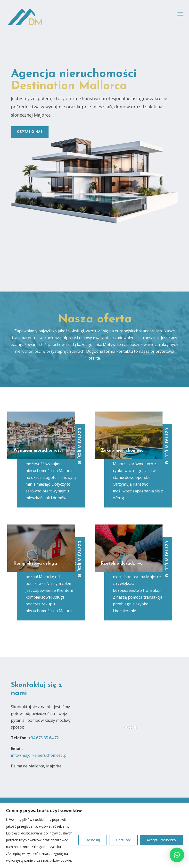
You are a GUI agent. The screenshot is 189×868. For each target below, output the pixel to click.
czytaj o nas (30, 132)
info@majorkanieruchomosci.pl (39, 755)
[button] (177, 855)
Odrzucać (123, 840)
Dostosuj (93, 840)
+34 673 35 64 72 (44, 738)
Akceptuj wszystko (161, 840)
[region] (94, 836)
